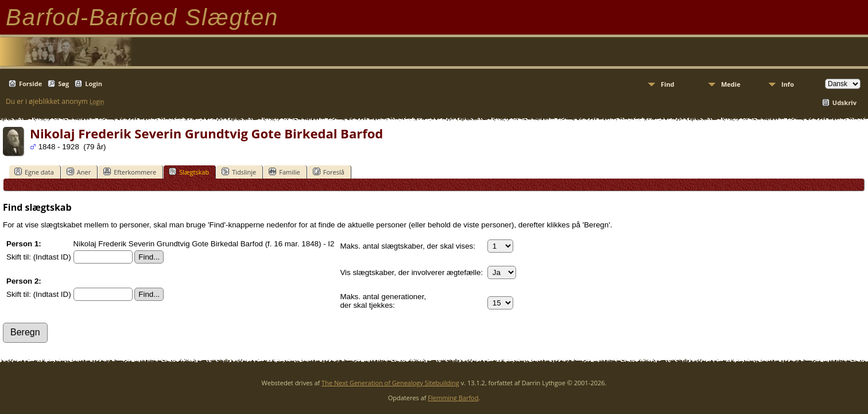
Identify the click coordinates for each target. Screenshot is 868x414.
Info (788, 84)
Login (94, 84)
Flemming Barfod (453, 398)
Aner (79, 172)
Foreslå (329, 172)
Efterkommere (130, 172)
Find (668, 84)
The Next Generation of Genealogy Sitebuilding (390, 383)
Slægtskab (189, 172)
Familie (284, 172)
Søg (63, 84)
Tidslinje (239, 172)
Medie (731, 84)
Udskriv (844, 102)
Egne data (34, 172)
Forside (30, 84)
